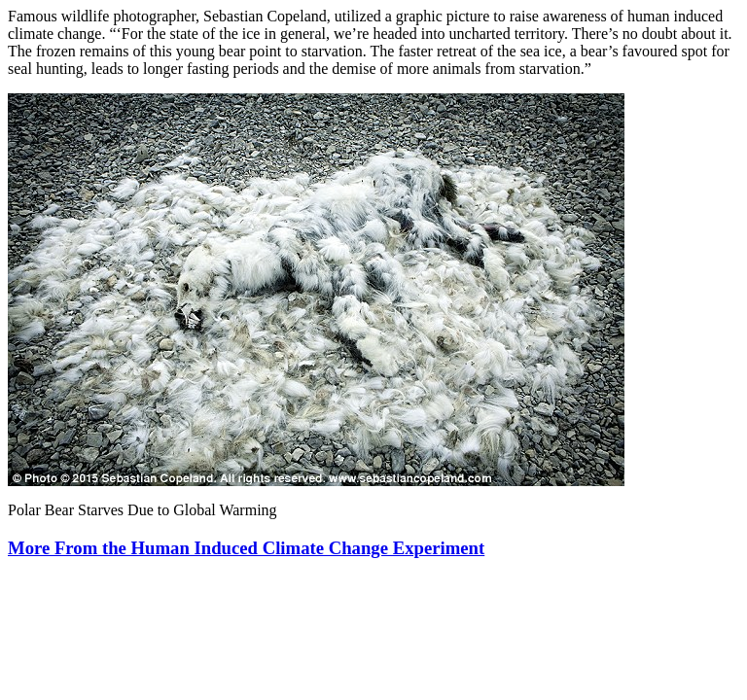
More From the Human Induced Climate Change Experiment (246, 548)
